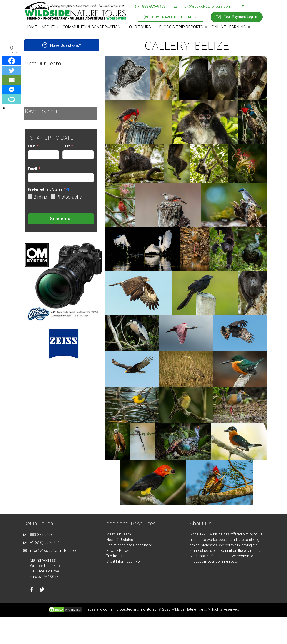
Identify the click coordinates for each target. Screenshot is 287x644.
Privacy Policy (118, 551)
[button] (62, 45)
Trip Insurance (117, 556)
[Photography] (53, 197)
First (32, 146)
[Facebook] (12, 61)
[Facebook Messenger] (12, 90)
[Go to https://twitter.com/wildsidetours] (42, 590)
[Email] (12, 80)
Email (32, 169)
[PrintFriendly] (12, 99)
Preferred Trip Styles (45, 189)
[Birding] (30, 197)
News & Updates (120, 540)
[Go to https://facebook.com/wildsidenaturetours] (243, 7)
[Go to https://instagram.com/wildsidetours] (249, 7)
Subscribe (61, 219)
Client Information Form (125, 561)
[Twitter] (12, 70)
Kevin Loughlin (42, 111)
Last (66, 146)
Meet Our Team (119, 534)
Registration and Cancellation (130, 545)
